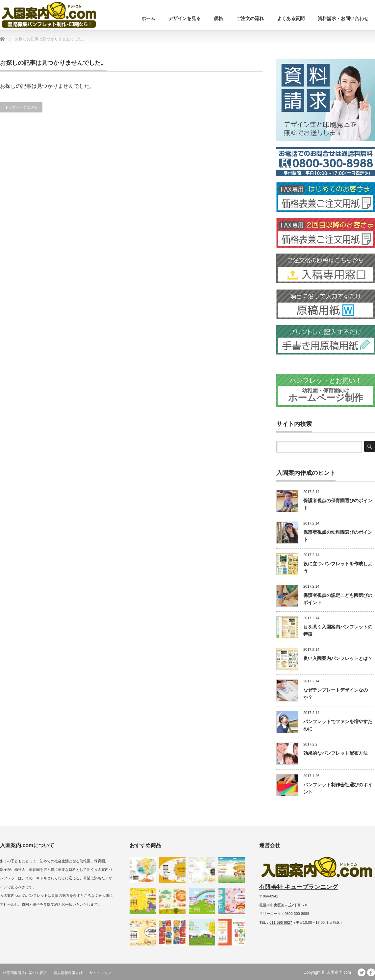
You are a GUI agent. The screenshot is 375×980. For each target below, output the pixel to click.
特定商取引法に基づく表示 (25, 973)
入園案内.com (339, 972)
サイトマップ (100, 973)
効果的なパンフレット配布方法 (336, 753)
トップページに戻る (21, 107)
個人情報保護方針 (68, 973)
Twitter (362, 972)
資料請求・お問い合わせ (343, 18)
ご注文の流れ (250, 18)
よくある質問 (291, 18)
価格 (218, 18)
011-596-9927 (281, 922)
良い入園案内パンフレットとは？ (338, 658)
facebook (371, 972)
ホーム (148, 18)
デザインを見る (185, 18)
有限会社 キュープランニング (299, 887)
